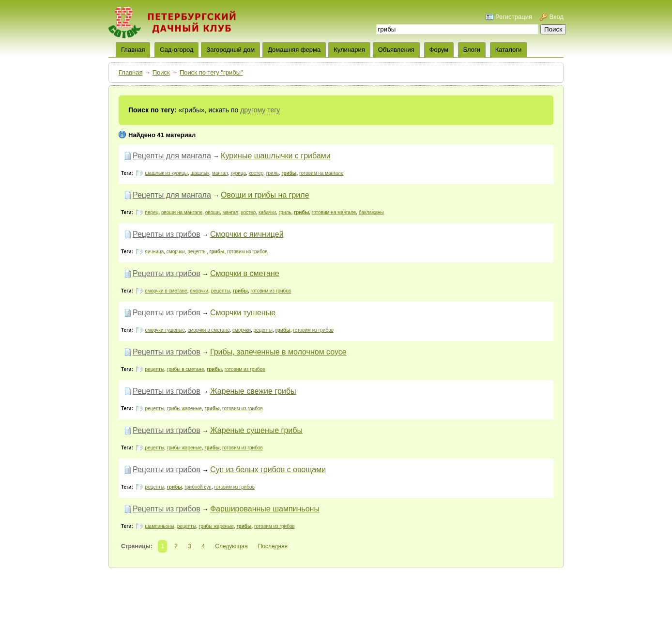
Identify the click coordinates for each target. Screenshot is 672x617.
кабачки (267, 212)
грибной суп (198, 487)
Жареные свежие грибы (253, 391)
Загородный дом (230, 50)
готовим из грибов (247, 252)
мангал (220, 173)
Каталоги (509, 50)
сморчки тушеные (165, 330)
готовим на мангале (321, 173)
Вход (557, 17)
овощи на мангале (182, 212)
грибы (289, 173)
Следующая (231, 546)
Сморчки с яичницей (247, 234)
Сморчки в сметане (245, 273)
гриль (273, 173)
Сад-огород (176, 50)
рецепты (197, 252)
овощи (213, 212)
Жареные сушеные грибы (256, 430)
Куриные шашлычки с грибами (276, 156)
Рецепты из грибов (167, 234)
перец (152, 212)
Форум (439, 50)
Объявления (396, 50)
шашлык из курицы (167, 173)
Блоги (472, 50)
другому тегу (260, 110)
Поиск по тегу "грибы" (211, 72)
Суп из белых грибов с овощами (268, 470)
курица (238, 173)
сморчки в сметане (166, 291)
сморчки (176, 252)
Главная (130, 72)
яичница (155, 252)
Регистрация (514, 17)
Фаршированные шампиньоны (265, 509)
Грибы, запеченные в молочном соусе (278, 352)
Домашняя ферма (294, 50)
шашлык (200, 173)
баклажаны (371, 212)
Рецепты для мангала (172, 156)
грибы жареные (184, 409)
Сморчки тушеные (243, 313)
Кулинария (349, 50)
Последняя (273, 546)
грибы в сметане (186, 369)
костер (256, 173)
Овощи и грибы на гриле (265, 195)
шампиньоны (160, 526)
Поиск (161, 72)
